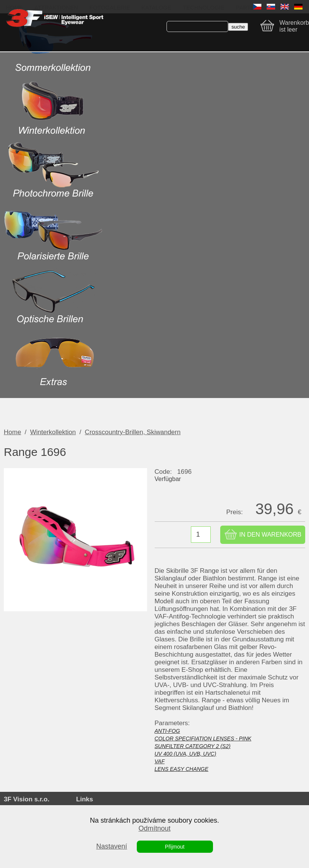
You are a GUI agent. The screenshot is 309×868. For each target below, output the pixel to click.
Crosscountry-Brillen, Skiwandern (133, 432)
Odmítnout (154, 828)
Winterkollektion (53, 432)
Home (12, 432)
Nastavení (111, 846)
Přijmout (175, 847)
